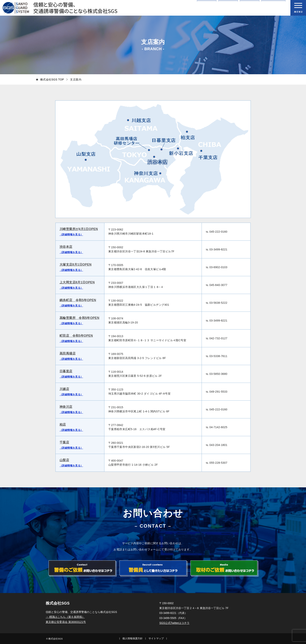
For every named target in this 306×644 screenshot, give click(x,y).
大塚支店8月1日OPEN (76, 265)
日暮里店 (66, 371)
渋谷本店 (66, 247)
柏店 (63, 425)
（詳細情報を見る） (71, 235)
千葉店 (64, 442)
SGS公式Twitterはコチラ (174, 623)
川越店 (64, 389)
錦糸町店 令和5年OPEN (78, 300)
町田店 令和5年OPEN (76, 336)
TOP (52, 79)
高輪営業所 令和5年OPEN (79, 318)
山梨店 (64, 460)
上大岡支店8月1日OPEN (77, 282)
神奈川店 (66, 407)
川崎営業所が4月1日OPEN (79, 229)
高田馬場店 (68, 353)
